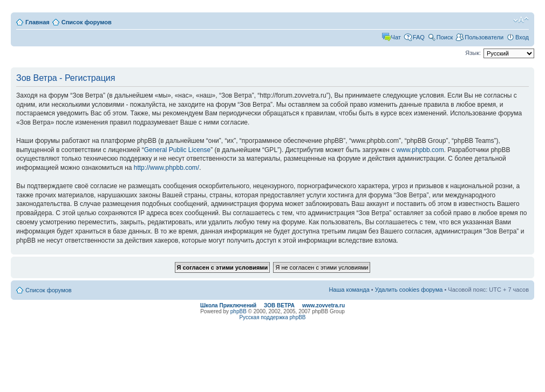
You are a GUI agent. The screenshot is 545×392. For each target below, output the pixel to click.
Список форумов (87, 22)
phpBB (239, 311)
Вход (522, 37)
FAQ (419, 37)
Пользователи (484, 37)
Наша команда (349, 290)
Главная (38, 22)
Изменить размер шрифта (521, 20)
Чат (396, 37)
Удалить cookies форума (409, 290)
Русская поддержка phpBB (272, 317)
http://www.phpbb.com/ (166, 168)
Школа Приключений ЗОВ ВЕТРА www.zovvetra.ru (272, 305)
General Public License (177, 150)
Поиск (445, 37)
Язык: (473, 53)
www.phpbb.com (420, 150)
